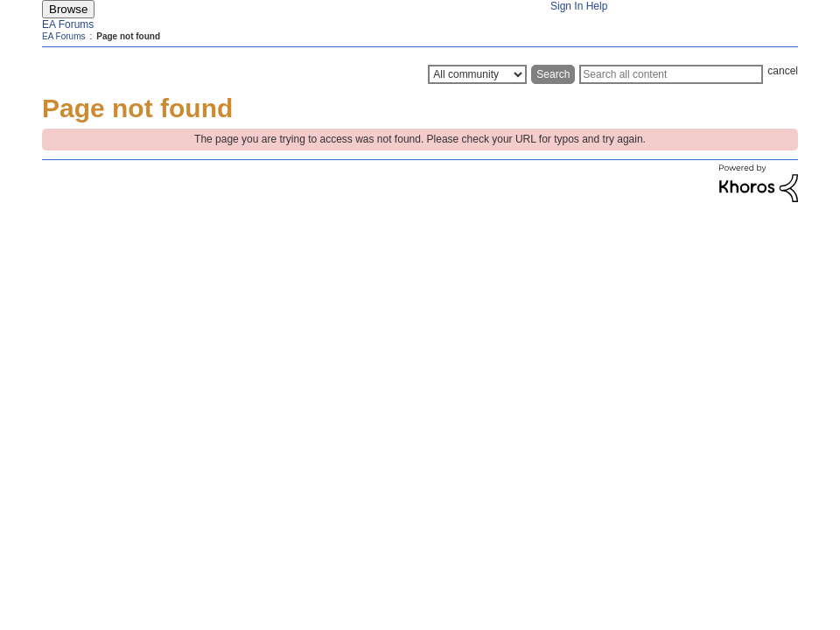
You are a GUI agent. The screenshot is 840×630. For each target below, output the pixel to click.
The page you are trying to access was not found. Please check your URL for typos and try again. (420, 139)
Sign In (567, 6)
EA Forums (68, 24)
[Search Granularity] (477, 74)
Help (597, 6)
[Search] (671, 74)
